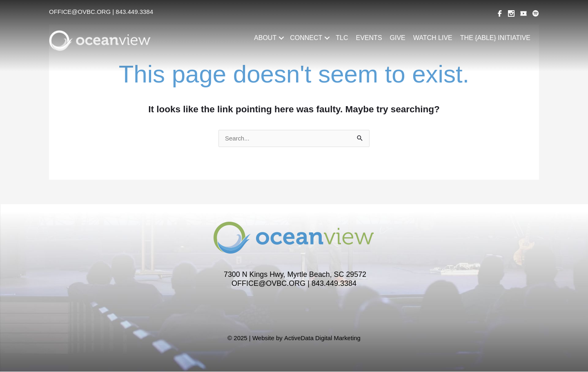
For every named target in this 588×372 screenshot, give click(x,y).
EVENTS (369, 38)
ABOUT (265, 38)
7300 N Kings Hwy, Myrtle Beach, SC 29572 (295, 275)
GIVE (398, 38)
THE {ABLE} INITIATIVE (495, 38)
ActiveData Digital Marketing (322, 338)
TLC (342, 38)
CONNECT (306, 38)
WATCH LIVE (433, 38)
